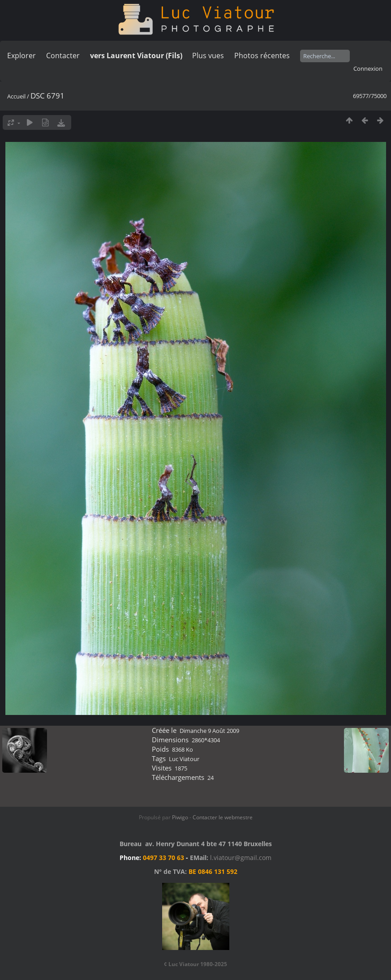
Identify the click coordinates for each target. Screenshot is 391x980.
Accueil (16, 96)
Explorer (21, 56)
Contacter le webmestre (223, 817)
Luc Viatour (184, 759)
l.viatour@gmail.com (241, 858)
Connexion (368, 68)
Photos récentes (262, 56)
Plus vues (208, 56)
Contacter (63, 56)
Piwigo (180, 817)
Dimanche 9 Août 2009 (209, 731)
